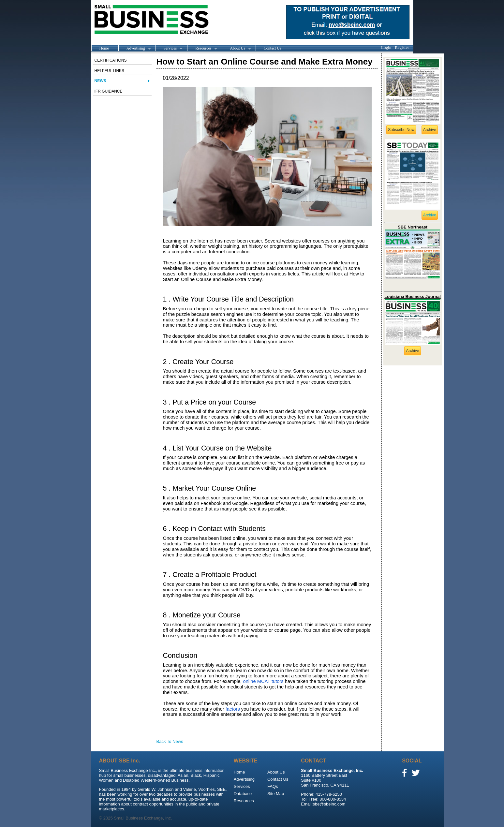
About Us (236, 49)
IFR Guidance (109, 91)
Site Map (276, 794)
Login (386, 47)
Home (104, 48)
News (100, 81)
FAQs (273, 786)
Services (169, 49)
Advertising (135, 49)
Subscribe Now (401, 130)
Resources (202, 49)
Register (402, 47)
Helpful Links (110, 71)
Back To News (170, 741)
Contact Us (273, 48)
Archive (430, 130)
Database (243, 794)
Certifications (111, 60)
